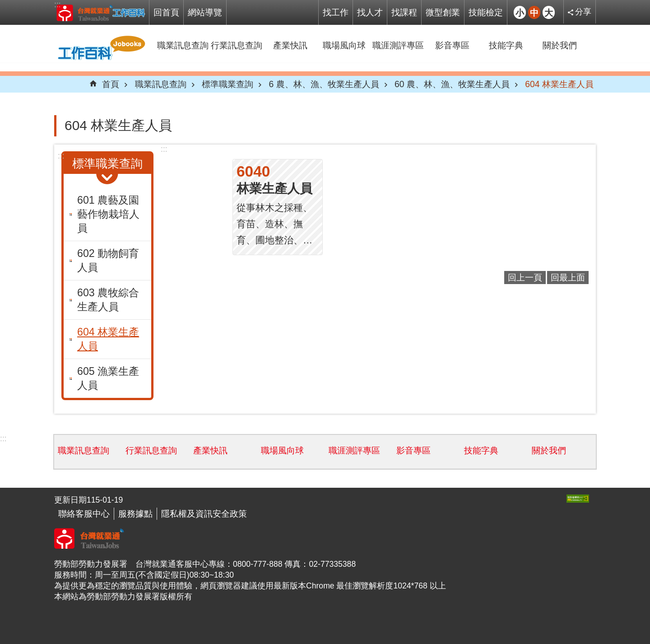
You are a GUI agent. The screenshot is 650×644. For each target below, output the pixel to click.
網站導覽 (205, 12)
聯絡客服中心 (84, 513)
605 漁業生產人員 (108, 378)
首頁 (111, 84)
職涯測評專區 (398, 45)
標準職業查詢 (227, 84)
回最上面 (568, 277)
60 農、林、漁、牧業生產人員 (452, 84)
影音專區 (452, 45)
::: (58, 5)
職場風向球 (344, 45)
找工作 (336, 12)
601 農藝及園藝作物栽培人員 (108, 214)
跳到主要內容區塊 (5, 5)
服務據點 (135, 513)
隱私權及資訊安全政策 (204, 513)
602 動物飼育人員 (108, 260)
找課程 (404, 12)
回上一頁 (525, 277)
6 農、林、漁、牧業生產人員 (324, 84)
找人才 (370, 12)
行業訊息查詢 (237, 45)
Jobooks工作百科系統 (100, 13)
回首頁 (166, 12)
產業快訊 (290, 45)
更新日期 (70, 500)
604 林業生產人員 (559, 84)
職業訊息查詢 (183, 45)
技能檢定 (486, 12)
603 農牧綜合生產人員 (108, 300)
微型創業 (443, 12)
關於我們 (560, 45)
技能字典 (506, 45)
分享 (583, 12)
